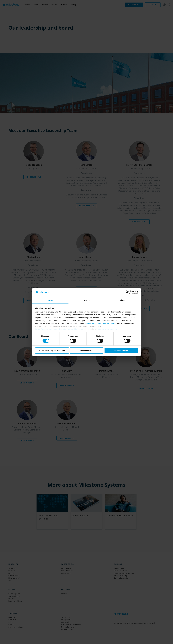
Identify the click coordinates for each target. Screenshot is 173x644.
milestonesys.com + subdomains (100, 323)
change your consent (107, 329)
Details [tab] (86, 300)
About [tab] (123, 300)
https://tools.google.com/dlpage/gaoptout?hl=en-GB (59, 329)
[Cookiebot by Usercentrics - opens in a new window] (127, 292)
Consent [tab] (51, 300)
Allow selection (86, 350)
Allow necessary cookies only (52, 350)
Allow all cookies (121, 350)
